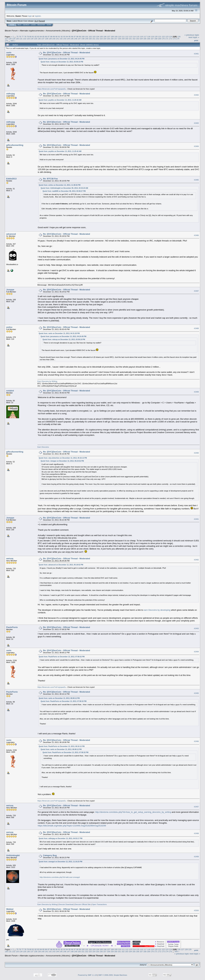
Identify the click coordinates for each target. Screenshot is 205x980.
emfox (9, 327)
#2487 (196, 291)
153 (101, 39)
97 (75, 37)
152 (98, 39)
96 (72, 37)
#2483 (196, 123)
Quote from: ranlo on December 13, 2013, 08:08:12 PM (59, 698)
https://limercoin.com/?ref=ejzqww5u (52, 89)
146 (76, 39)
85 (43, 37)
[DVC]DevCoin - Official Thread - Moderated (94, 31)
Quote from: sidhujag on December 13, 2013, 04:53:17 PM (61, 838)
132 (25, 39)
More (49, 25)
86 (46, 37)
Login (33, 25)
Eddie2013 (11, 179)
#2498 (196, 833)
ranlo (9, 53)
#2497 (196, 807)
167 (152, 39)
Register (41, 25)
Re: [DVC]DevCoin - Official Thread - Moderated (67, 53)
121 (160, 37)
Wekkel (10, 909)
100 (83, 37)
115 (138, 37)
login (30, 16)
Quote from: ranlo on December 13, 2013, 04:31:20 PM (59, 333)
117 (145, 37)
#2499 (196, 857)
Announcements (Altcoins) (58, 31)
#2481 (196, 54)
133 (28, 39)
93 (64, 37)
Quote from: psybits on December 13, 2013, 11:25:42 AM (60, 100)
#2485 (196, 180)
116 (141, 37)
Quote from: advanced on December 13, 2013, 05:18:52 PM (61, 565)
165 (145, 39)
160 (127, 39)
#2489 (196, 392)
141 (57, 39)
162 (134, 39)
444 (12, 41)
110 (119, 37)
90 (56, 37)
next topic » (194, 37)
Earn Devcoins (43, 447)
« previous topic (192, 35)
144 (68, 39)
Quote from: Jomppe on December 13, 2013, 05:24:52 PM (62, 461)
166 (149, 39)
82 (36, 37)
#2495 (196, 693)
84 (41, 37)
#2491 (196, 519)
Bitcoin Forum (11, 31)
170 (163, 39)
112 (127, 37)
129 (14, 39)
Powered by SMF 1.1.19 (87, 975)
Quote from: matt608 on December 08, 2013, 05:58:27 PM (64, 191)
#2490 (196, 453)
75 (17, 37)
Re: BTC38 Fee (50, 179)
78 (25, 37)
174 (178, 39)
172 (170, 39)
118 (149, 37)
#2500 (196, 910)
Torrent (42, 21)
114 (134, 37)
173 (174, 39)
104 (98, 37)
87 (49, 37)
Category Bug (50, 855)
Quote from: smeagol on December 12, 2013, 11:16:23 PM (61, 862)
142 (61, 39)
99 (80, 37)
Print (196, 40)
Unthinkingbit (13, 855)
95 (69, 37)
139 (50, 39)
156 (112, 39)
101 (87, 37)
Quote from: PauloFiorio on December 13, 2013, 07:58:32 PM (62, 657)
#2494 (196, 652)
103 (94, 37)
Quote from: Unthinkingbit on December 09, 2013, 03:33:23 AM (64, 188)
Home (12, 25)
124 (171, 37)
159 (123, 39)
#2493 (196, 629)
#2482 (196, 95)
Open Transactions (99, 904)
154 (105, 39)
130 (17, 39)
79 (28, 37)
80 (31, 37)
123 (167, 37)
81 (33, 37)
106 (105, 37)
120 (156, 37)
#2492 (196, 560)
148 (83, 39)
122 (163, 37)
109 (116, 37)
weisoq (10, 559)
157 (116, 39)
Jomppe (10, 290)
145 (72, 39)
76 (20, 37)
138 (46, 39)
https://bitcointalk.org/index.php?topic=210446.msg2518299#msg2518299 (72, 826)
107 (109, 37)
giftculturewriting (15, 145)
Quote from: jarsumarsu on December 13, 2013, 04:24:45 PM (62, 59)
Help (19, 25)
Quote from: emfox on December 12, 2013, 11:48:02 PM (60, 185)
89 (54, 37)
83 (38, 37)
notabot (10, 391)
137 (43, 39)
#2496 (196, 741)
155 (108, 39)
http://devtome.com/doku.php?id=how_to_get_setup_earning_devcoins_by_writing (133, 812)
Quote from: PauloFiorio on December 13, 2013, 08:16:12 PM (62, 746)
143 (65, 39)
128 (10, 39)
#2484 (196, 146)
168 (156, 39)
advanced (11, 234)
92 (62, 37)
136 (39, 39)
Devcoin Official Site (83, 904)
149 (87, 39)
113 (131, 37)
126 (179, 37)
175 (6, 41)
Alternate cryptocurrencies (32, 31)
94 (67, 37)
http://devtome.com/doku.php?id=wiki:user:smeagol (60, 877)
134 (32, 39)
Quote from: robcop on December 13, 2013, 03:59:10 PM (62, 62)
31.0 (36, 21)
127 (6, 39)
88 (51, 37)
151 (94, 39)
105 (101, 37)
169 (160, 39)
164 (141, 39)
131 (21, 39)
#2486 (196, 235)
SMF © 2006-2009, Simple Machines (113, 975)
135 (36, 39)
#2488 (196, 328)
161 (130, 39)
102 (90, 37)
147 (79, 39)
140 (54, 39)
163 (138, 39)
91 (59, 37)
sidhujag (10, 94)
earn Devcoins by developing (157, 610)
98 (77, 37)
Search (26, 25)
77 (23, 37)
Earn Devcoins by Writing (47, 381)
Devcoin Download (66, 904)
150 (90, 39)
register (38, 16)
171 (167, 39)
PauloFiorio (12, 627)
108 (112, 37)
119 (152, 37)
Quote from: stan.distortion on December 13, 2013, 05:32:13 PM (63, 458)
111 (123, 37)
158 (119, 39)
